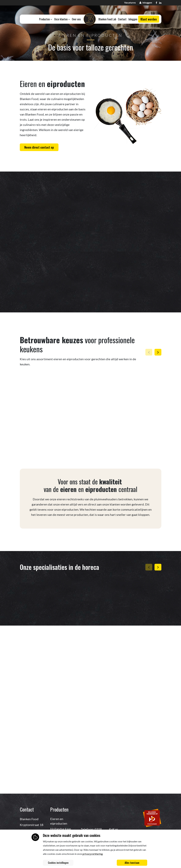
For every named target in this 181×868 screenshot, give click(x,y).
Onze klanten (62, 19)
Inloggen (134, 19)
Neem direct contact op (39, 147)
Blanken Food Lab (107, 19)
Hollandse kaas (61, 829)
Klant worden (149, 19)
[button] (158, 352)
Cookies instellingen (58, 863)
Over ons (76, 19)
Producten (45, 19)
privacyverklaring (93, 854)
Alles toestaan (132, 863)
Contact (123, 19)
